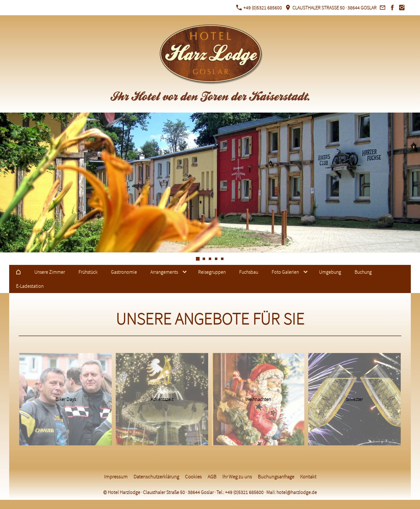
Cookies (193, 477)
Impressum (116, 477)
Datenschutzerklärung (156, 477)
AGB (212, 477)
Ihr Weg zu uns (237, 477)
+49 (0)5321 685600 (259, 8)
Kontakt (308, 477)
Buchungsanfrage (276, 477)
